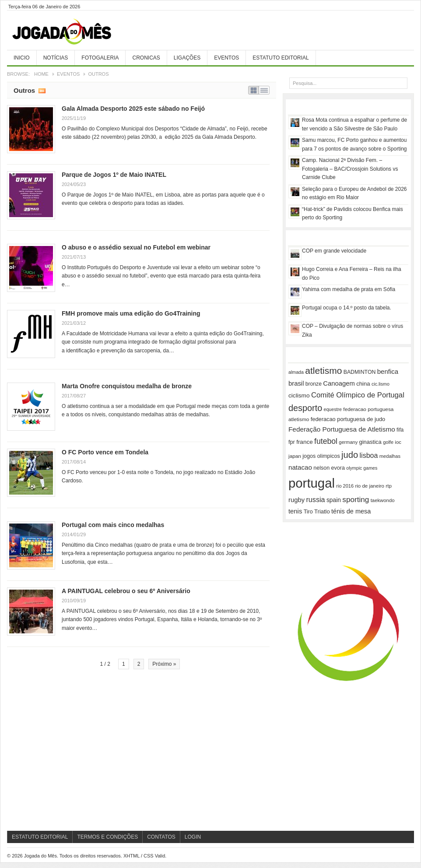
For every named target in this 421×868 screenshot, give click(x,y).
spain (334, 500)
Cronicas (146, 58)
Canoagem (339, 383)
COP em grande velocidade (334, 251)
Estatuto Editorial (281, 58)
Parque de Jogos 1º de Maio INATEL (114, 175)
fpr (292, 442)
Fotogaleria (100, 58)
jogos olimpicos (321, 456)
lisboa (369, 455)
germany (348, 442)
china (363, 384)
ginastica (370, 442)
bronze (314, 384)
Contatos (161, 837)
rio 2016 (345, 486)
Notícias (56, 58)
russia (315, 499)
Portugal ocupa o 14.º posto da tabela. (347, 308)
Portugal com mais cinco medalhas (113, 525)
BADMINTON (360, 372)
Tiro (308, 512)
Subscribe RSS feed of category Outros (42, 90)
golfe (388, 442)
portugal (312, 483)
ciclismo (299, 395)
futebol (326, 441)
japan (295, 456)
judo (350, 455)
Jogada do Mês (73, 32)
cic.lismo (381, 384)
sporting (356, 499)
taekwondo (383, 500)
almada (296, 372)
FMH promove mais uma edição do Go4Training (131, 313)
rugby (296, 500)
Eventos (226, 58)
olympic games (362, 468)
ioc (398, 442)
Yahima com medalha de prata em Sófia (349, 289)
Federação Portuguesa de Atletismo (342, 429)
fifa (400, 430)
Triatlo (322, 511)
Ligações (187, 58)
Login (193, 837)
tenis (295, 511)
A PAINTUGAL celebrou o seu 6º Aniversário (126, 591)
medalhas (390, 456)
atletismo (323, 371)
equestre (333, 409)
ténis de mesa (351, 511)
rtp (389, 486)
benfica (388, 371)
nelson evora (329, 468)
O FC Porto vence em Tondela (105, 452)
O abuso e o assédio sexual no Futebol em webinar (136, 247)
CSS (149, 856)
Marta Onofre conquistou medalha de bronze (127, 386)
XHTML (132, 856)
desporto (305, 408)
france (305, 442)
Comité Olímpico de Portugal (358, 395)
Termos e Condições (107, 837)
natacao (300, 467)
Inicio (22, 58)
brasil (296, 383)
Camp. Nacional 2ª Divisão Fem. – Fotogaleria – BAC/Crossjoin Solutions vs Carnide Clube (350, 169)
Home (41, 74)
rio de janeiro (369, 486)
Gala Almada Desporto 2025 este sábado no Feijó (133, 109)
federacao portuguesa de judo (348, 419)
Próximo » (164, 664)
